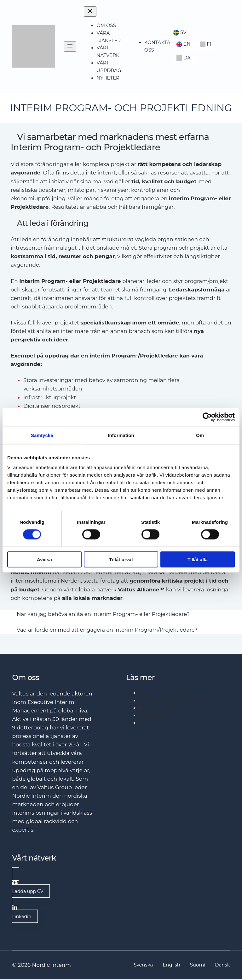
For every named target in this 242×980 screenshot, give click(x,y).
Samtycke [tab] (42, 435)
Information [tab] (121, 435)
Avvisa (44, 559)
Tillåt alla (198, 559)
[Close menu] (90, 11)
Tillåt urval (121, 559)
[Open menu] (70, 46)
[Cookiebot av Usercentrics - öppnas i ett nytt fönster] (207, 417)
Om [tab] (200, 435)
